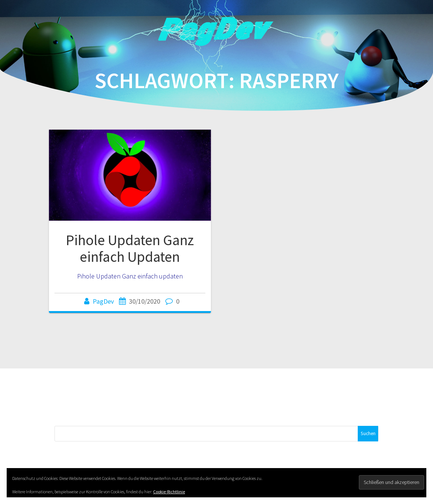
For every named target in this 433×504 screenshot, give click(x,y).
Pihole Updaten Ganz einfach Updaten (130, 248)
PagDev (103, 301)
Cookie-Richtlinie (169, 492)
